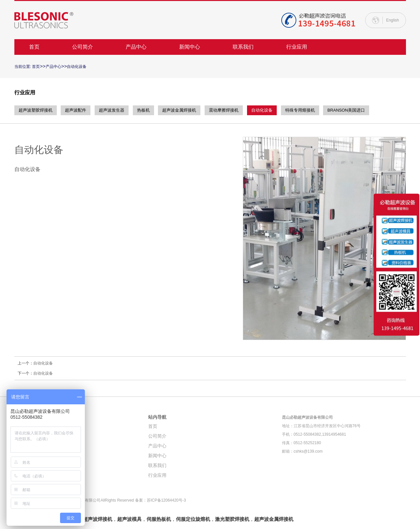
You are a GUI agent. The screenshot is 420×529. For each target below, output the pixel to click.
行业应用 (297, 47)
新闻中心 (190, 47)
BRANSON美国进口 (375, 110)
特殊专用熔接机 (325, 110)
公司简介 (83, 47)
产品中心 (136, 47)
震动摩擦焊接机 (242, 110)
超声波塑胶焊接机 (37, 110)
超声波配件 (81, 110)
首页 (34, 47)
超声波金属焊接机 (194, 110)
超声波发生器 (120, 110)
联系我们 (243, 47)
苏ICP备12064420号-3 (166, 500)
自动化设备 (77, 67)
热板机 (154, 110)
